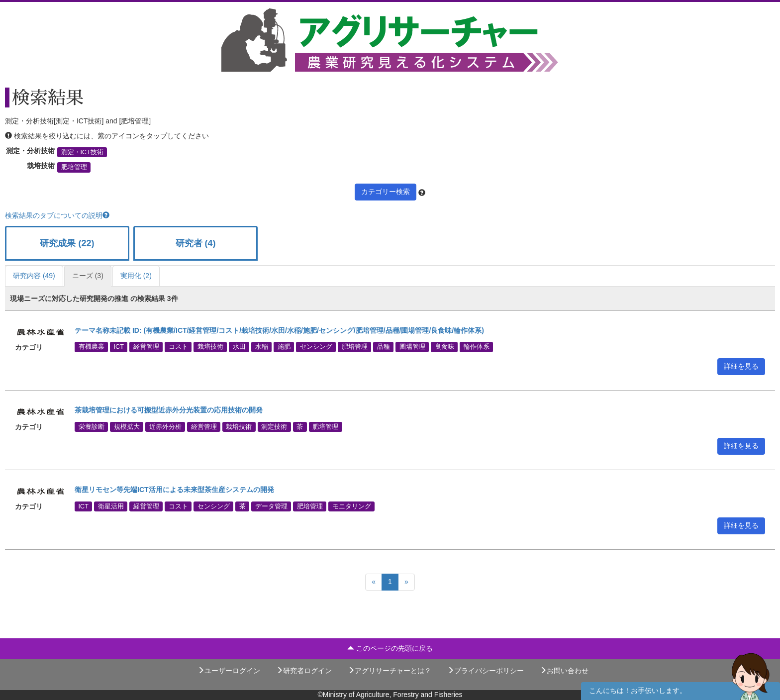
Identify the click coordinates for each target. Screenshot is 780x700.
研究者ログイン (304, 671)
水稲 (262, 347)
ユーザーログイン (229, 671)
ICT (119, 347)
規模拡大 (127, 426)
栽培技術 (210, 347)
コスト (178, 347)
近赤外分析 (165, 426)
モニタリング (352, 506)
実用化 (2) (136, 276)
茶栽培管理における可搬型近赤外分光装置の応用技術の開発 (169, 410)
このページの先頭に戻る (390, 648)
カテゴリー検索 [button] (386, 192)
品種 (384, 347)
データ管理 (271, 506)
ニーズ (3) (88, 276)
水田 (239, 347)
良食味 (444, 347)
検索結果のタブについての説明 (57, 215)
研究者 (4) (196, 243)
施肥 (284, 347)
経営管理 (146, 347)
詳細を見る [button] (741, 366)
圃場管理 (412, 347)
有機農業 (92, 347)
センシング (316, 347)
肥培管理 (74, 167)
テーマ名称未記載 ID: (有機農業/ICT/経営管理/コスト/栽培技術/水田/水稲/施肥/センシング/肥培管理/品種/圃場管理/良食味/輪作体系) (279, 330)
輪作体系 (477, 347)
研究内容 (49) (34, 276)
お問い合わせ (564, 671)
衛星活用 (111, 506)
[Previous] (374, 582)
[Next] (406, 582)
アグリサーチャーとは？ (390, 671)
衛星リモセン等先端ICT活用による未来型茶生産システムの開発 (174, 490)
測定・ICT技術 (82, 152)
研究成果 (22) (67, 243)
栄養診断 (92, 426)
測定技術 (274, 426)
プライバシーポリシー (486, 671)
